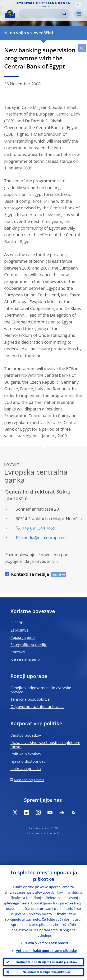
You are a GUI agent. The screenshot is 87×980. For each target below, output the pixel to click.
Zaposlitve (19, 630)
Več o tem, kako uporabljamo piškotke (46, 951)
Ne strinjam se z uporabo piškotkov (47, 972)
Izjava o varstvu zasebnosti (46, 943)
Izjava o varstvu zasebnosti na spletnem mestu (45, 745)
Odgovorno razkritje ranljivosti (37, 706)
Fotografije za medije (29, 645)
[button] (78, 5)
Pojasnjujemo (23, 637)
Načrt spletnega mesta (29, 780)
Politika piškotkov (26, 754)
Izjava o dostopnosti (28, 761)
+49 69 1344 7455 (39, 528)
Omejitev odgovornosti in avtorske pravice (41, 690)
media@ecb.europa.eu (44, 538)
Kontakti (18, 652)
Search (65, 14)
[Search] (41, 14)
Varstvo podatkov (26, 735)
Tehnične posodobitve (30, 699)
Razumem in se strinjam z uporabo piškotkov (47, 962)
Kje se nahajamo (25, 659)
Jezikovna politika (26, 769)
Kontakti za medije (30, 574)
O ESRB (17, 623)
